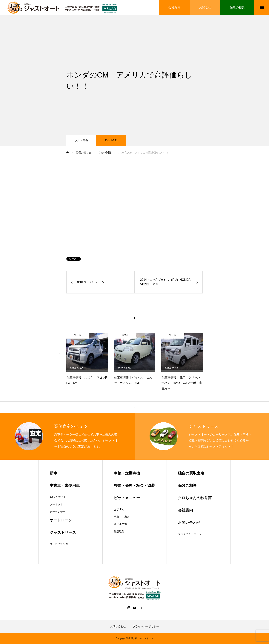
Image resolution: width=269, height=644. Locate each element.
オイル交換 (120, 524)
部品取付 (119, 532)
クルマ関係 (81, 140)
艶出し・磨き (122, 517)
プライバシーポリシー (191, 534)
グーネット (56, 504)
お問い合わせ (118, 626)
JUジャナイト (58, 497)
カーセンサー (58, 512)
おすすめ (119, 509)
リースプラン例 (59, 544)
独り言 (78, 335)
